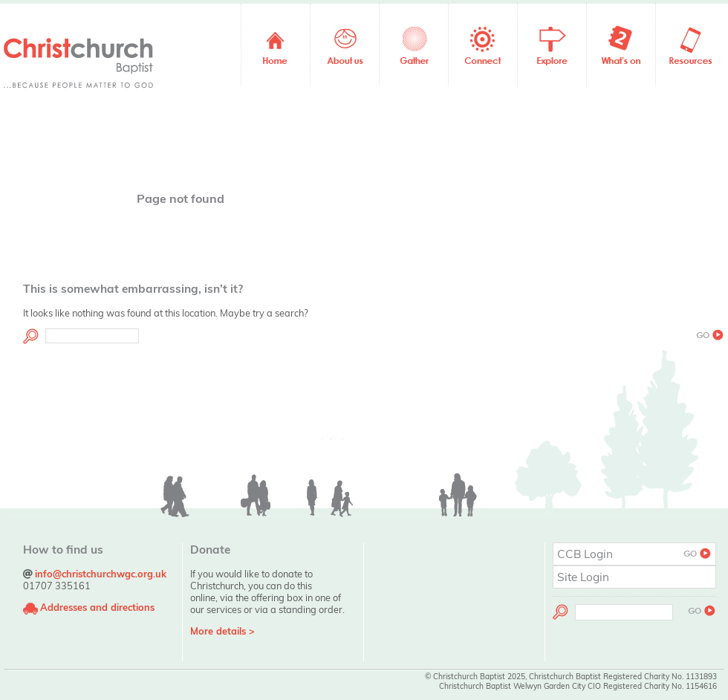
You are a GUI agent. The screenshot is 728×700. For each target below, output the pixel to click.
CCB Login (634, 554)
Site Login (583, 577)
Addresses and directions (97, 607)
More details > (222, 631)
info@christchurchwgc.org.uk (101, 574)
